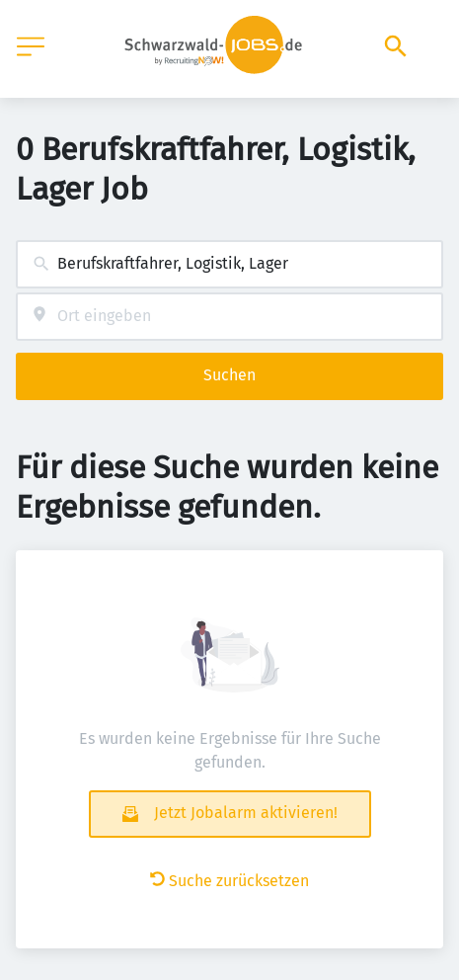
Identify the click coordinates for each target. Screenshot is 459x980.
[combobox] (229, 264)
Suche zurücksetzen (229, 881)
